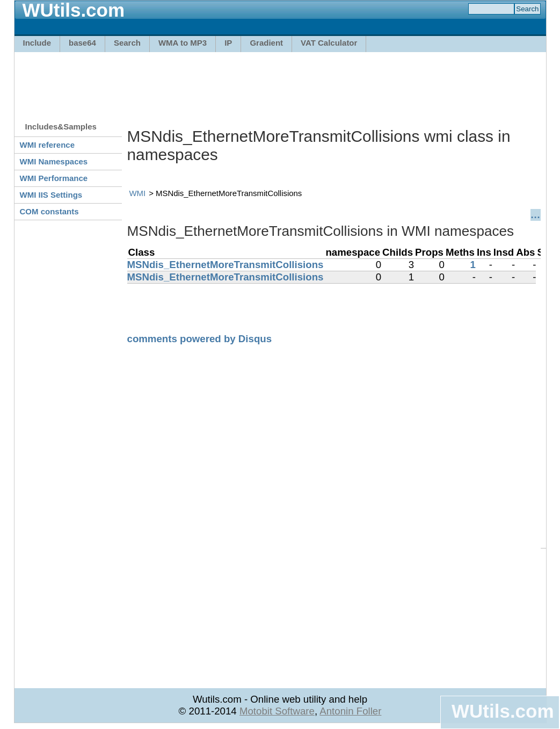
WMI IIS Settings (51, 195)
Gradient (266, 43)
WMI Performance (54, 178)
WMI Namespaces (54, 161)
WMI (138, 193)
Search (127, 43)
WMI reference (48, 145)
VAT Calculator (329, 43)
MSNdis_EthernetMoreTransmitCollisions (226, 265)
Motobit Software (277, 711)
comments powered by (200, 339)
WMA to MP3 (183, 43)
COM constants (49, 211)
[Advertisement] (280, 82)
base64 (82, 43)
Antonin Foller (350, 711)
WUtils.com (503, 711)
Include (37, 43)
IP (228, 43)
